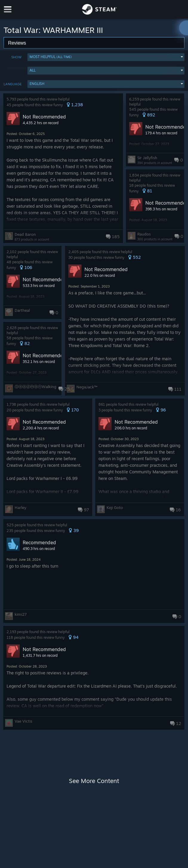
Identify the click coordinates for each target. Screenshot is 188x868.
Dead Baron (25, 234)
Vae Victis (23, 721)
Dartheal (22, 310)
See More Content (94, 781)
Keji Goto (115, 507)
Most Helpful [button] (51, 57)
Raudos (144, 234)
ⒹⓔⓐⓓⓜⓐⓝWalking (36, 387)
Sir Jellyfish (147, 158)
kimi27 (21, 614)
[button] (106, 57)
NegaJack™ (87, 387)
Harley (20, 507)
